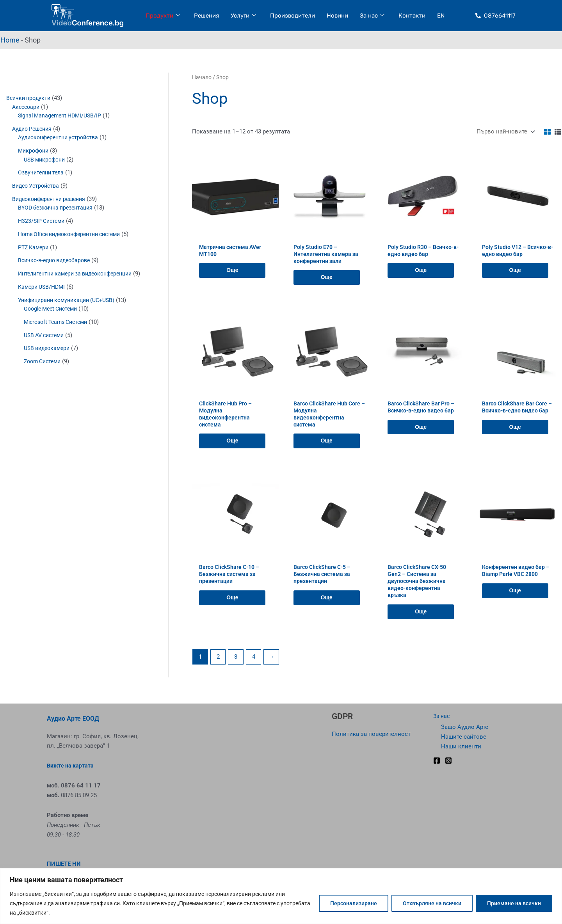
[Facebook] (437, 761)
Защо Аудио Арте (465, 727)
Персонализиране (354, 903)
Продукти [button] (163, 16)
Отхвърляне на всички (432, 903)
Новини (337, 16)
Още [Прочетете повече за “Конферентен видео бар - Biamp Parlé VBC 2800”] (516, 600)
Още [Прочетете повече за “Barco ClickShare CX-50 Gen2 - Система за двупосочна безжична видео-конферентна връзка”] (421, 622)
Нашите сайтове (464, 737)
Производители (293, 16)
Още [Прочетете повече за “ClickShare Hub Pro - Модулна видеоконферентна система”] (233, 447)
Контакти (412, 16)
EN (441, 16)
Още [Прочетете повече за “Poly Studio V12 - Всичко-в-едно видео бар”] (516, 273)
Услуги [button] (243, 16)
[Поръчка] (505, 132)
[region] (281, 896)
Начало (202, 77)
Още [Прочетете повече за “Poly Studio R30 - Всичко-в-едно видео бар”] (421, 273)
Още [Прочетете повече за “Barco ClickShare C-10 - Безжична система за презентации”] (233, 607)
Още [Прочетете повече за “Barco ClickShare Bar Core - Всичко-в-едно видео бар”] (516, 440)
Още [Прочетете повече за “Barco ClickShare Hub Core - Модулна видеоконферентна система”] (327, 447)
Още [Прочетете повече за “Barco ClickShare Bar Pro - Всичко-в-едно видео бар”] (421, 432)
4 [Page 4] (254, 668)
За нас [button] (372, 16)
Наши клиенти (461, 746)
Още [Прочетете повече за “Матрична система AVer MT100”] (233, 273)
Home (10, 40)
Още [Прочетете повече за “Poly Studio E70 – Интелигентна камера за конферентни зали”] (327, 280)
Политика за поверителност (371, 734)
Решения (206, 16)
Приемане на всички (514, 903)
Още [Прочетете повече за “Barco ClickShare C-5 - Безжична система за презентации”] (327, 607)
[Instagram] (448, 761)
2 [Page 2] (218, 668)
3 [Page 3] (236, 668)
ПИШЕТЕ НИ (64, 864)
